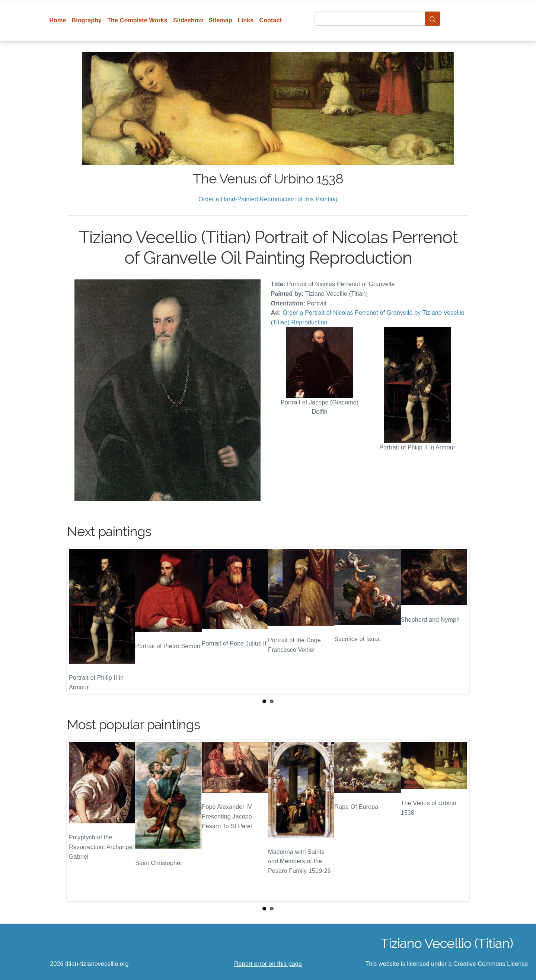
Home (58, 20)
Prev (79, 621)
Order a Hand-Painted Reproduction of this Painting (268, 199)
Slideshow (188, 20)
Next (457, 621)
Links (246, 20)
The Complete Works (137, 20)
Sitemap (220, 20)
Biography (87, 20)
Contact (270, 20)
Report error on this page (268, 964)
